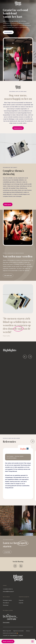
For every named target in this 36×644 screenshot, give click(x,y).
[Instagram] (15, 566)
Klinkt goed (8, 204)
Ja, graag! (7, 552)
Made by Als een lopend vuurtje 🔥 (10, 633)
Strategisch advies (7, 600)
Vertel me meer (11, 417)
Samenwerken (18, 128)
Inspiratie (21, 603)
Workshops (6, 605)
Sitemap (28, 631)
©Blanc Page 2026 (7, 631)
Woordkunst (6, 603)
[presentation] (25, 357)
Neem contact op (8, 641)
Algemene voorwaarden (18, 631)
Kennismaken (8, 32)
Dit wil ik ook (8, 275)
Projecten (21, 600)
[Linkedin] (21, 566)
